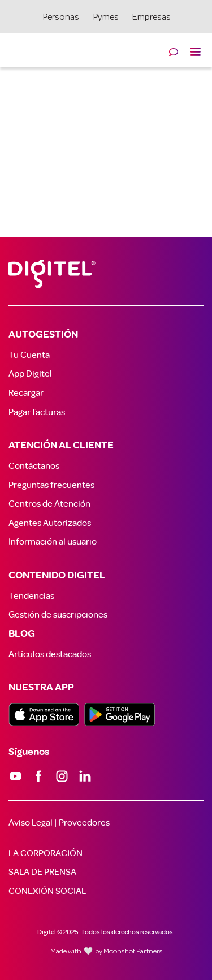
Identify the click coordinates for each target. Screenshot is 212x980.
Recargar (26, 393)
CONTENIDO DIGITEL (57, 576)
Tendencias (31, 596)
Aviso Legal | (33, 823)
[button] (195, 50)
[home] (8, 46)
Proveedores (84, 823)
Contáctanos (34, 466)
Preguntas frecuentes (51, 485)
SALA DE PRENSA (42, 872)
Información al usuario (53, 542)
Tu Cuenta (29, 355)
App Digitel (30, 374)
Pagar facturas (37, 412)
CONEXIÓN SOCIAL (47, 891)
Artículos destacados (50, 654)
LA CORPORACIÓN (46, 853)
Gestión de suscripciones (58, 615)
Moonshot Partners (133, 952)
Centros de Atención (49, 504)
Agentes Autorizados (50, 523)
